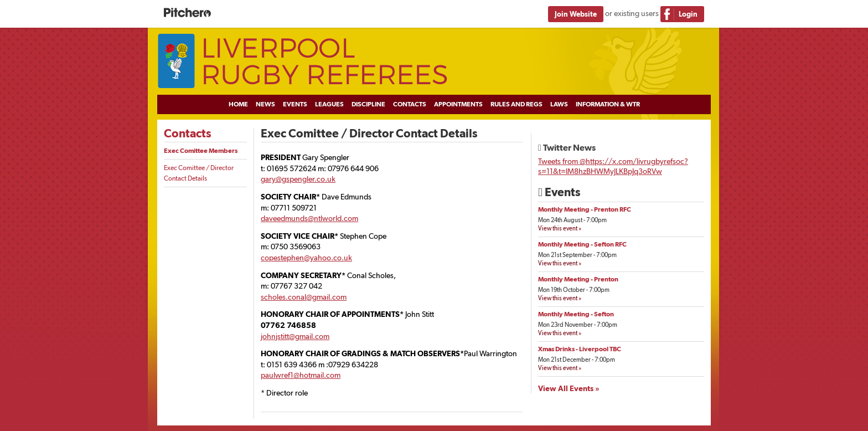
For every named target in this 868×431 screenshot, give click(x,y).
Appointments (458, 104)
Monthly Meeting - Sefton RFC (582, 244)
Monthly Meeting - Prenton (578, 279)
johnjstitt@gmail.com (295, 336)
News (265, 104)
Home (238, 104)
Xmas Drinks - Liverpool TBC (580, 349)
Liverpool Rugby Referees (434, 61)
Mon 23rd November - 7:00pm (578, 325)
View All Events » (569, 388)
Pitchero (187, 13)
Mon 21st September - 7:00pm (577, 255)
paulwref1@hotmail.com (301, 375)
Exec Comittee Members (201, 151)
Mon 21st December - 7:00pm (577, 360)
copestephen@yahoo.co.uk (306, 258)
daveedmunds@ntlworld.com (309, 218)
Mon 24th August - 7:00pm (572, 220)
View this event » (560, 229)
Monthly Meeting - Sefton (576, 314)
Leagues (329, 104)
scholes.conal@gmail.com (304, 297)
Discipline (368, 104)
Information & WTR (608, 104)
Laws (559, 104)
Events (295, 104)
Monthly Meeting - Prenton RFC (585, 209)
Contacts (410, 104)
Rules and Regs (516, 104)
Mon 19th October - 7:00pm (574, 290)
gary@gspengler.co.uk (298, 179)
